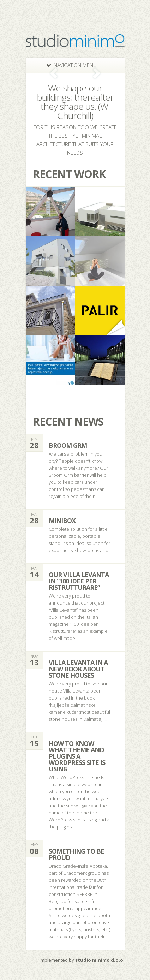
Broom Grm (68, 445)
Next (97, 73)
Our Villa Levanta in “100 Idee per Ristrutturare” (79, 581)
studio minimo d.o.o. (100, 960)
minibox (62, 521)
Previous (54, 73)
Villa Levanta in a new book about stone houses (78, 669)
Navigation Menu (71, 65)
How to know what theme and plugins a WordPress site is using (77, 756)
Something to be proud (76, 854)
